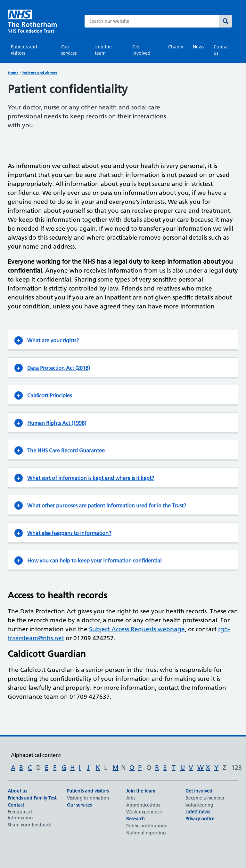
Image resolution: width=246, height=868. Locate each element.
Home (13, 73)
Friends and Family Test (32, 798)
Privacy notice (200, 819)
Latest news (198, 812)
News (198, 47)
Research (135, 819)
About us (17, 791)
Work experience (144, 812)
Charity (176, 47)
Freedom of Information (20, 815)
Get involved (141, 50)
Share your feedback (29, 825)
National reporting (146, 833)
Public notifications (146, 826)
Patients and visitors (24, 50)
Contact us (222, 50)
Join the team (103, 50)
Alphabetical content (36, 755)
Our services (69, 50)
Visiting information (88, 798)
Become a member (205, 798)
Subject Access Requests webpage (137, 629)
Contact (16, 805)
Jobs (131, 798)
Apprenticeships (143, 805)
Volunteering (199, 805)
